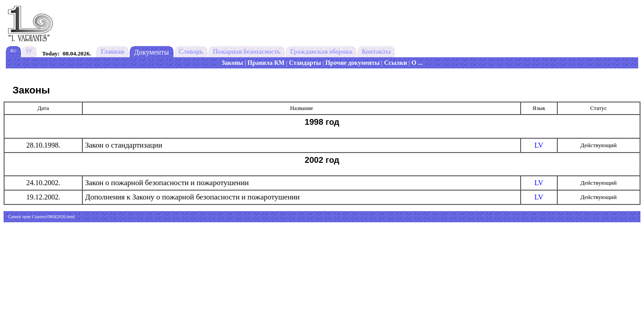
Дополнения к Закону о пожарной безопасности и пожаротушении (192, 197)
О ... (417, 63)
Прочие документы (352, 63)
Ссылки (396, 63)
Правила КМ (266, 63)
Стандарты (305, 63)
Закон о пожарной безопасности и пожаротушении (167, 183)
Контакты (376, 52)
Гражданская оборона (321, 52)
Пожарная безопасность (247, 52)
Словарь (191, 52)
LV (539, 145)
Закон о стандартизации (123, 145)
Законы (232, 63)
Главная (112, 52)
